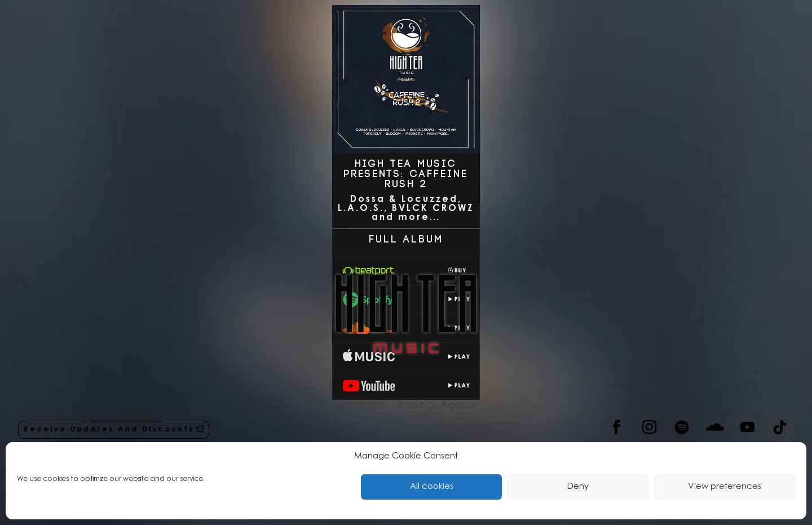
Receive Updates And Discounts (109, 429)
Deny (578, 487)
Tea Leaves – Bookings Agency (406, 405)
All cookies (432, 487)
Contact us (406, 418)
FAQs (406, 430)
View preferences (725, 487)
